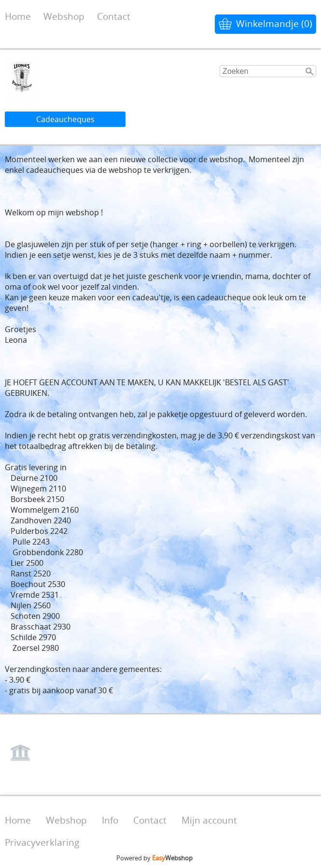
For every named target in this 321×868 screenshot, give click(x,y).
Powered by (154, 858)
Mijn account (209, 820)
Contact (114, 16)
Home (18, 16)
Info (110, 820)
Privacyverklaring (42, 842)
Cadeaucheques (65, 119)
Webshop (64, 16)
